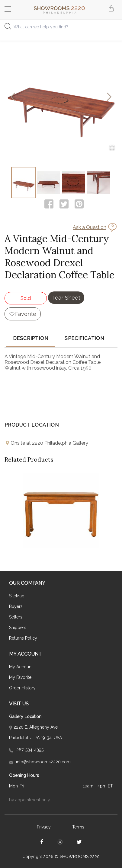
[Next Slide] (109, 97)
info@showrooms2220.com (40, 762)
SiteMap (17, 596)
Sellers (16, 617)
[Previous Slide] (13, 97)
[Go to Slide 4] (99, 183)
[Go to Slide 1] (23, 183)
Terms (78, 827)
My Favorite (20, 677)
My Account (21, 667)
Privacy (44, 827)
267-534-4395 (26, 750)
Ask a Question (90, 227)
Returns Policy (23, 638)
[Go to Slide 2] (48, 183)
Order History (22, 688)
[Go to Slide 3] (74, 183)
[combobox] (61, 29)
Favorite (26, 314)
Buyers (16, 606)
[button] (61, 97)
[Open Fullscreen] (112, 148)
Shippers (18, 628)
